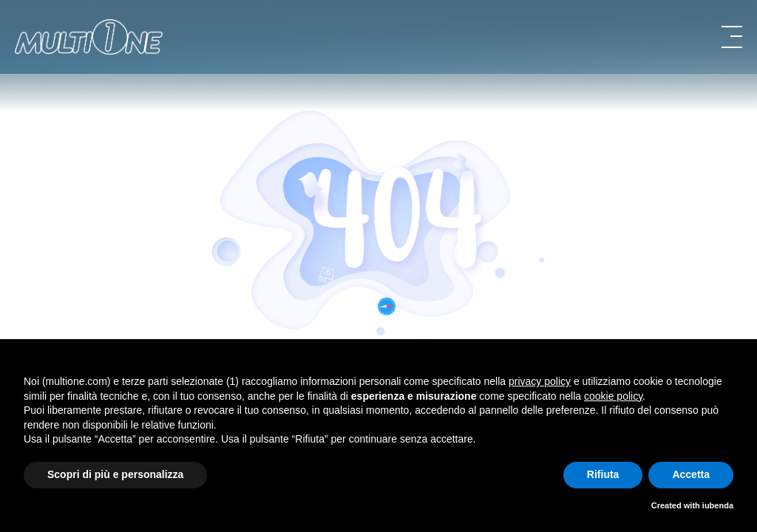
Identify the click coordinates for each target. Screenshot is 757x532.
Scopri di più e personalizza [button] (115, 474)
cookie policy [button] (613, 396)
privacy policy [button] (540, 381)
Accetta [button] (691, 474)
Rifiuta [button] (603, 474)
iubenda (718, 505)
